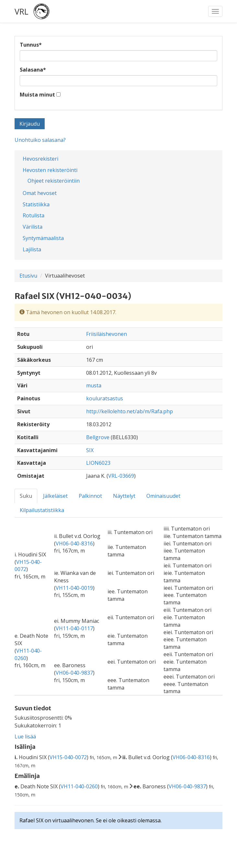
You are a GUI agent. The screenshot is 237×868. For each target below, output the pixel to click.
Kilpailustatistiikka (42, 510)
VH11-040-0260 (79, 786)
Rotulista (34, 215)
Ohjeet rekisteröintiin (54, 181)
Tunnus (31, 45)
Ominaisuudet (163, 496)
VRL (22, 11)
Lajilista (32, 249)
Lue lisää (25, 737)
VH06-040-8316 (74, 543)
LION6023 (98, 463)
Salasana (33, 70)
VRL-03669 (121, 476)
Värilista (33, 227)
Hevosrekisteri (40, 159)
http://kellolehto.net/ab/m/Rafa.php (130, 411)
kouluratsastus (105, 398)
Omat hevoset (40, 193)
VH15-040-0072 (68, 757)
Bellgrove (98, 437)
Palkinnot (90, 496)
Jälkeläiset (55, 496)
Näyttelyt (124, 496)
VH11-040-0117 (74, 628)
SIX (90, 450)
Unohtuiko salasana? (40, 140)
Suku (26, 496)
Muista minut (37, 95)
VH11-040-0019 (74, 588)
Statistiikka (36, 204)
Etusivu (28, 276)
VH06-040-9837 (74, 673)
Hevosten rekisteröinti (50, 170)
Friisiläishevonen (107, 334)
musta (94, 385)
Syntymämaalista (43, 238)
